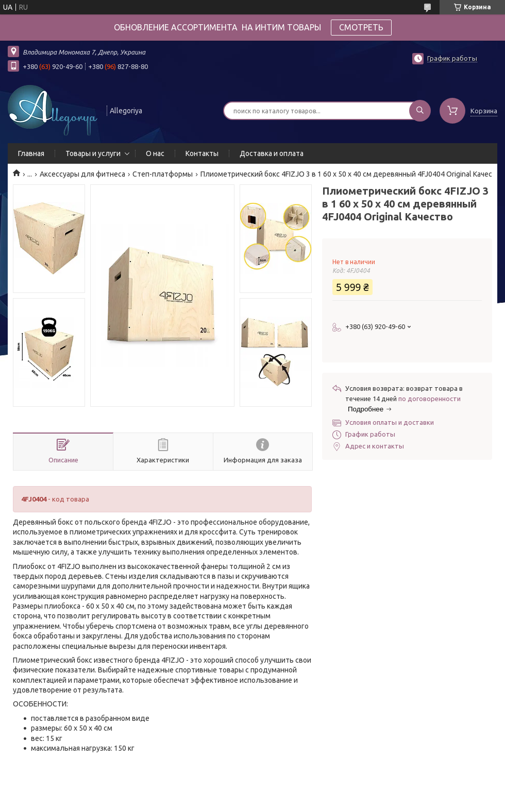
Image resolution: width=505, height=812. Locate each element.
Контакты (202, 153)
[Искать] (420, 111)
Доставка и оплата (272, 153)
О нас (155, 153)
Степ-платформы (163, 174)
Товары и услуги (93, 153)
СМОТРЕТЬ (361, 27)
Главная (31, 153)
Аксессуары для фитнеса (82, 174)
